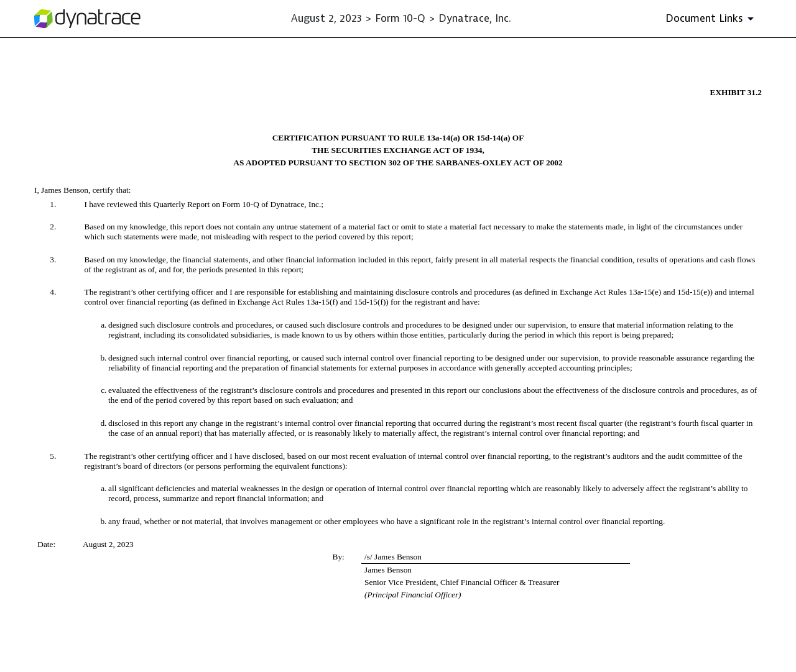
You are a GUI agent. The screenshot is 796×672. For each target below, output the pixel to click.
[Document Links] (712, 19)
